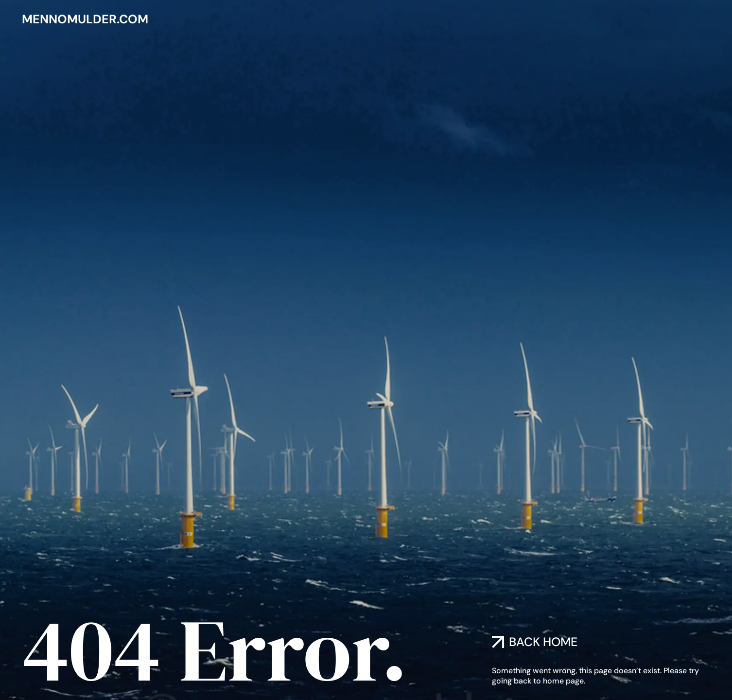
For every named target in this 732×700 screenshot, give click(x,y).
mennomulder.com (85, 19)
